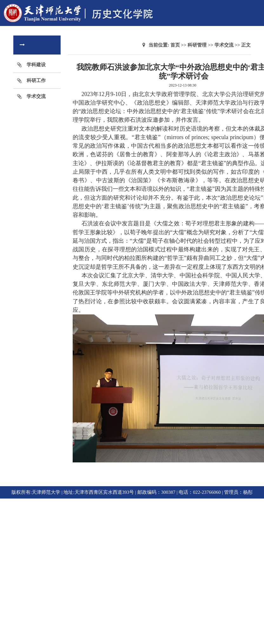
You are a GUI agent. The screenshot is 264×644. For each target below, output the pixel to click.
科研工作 (36, 80)
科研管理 (197, 45)
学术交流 (36, 96)
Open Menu (256, 8)
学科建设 (36, 65)
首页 (175, 45)
